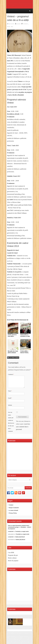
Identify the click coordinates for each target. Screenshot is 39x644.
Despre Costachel (14, 508)
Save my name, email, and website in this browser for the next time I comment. (11, 422)
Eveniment (25, 24)
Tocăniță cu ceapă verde (22, 531)
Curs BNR (11, 553)
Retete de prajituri (13, 561)
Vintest (13, 358)
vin (10, 358)
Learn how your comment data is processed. (23, 427)
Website (10, 405)
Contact (11, 505)
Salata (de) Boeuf (20, 537)
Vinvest (17, 358)
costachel (19, 24)
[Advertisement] (23, 457)
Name (10, 391)
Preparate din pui (13, 555)
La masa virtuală (14, 510)
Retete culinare (12, 558)
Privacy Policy (13, 513)
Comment (11, 374)
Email (10, 398)
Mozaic (9, 27)
